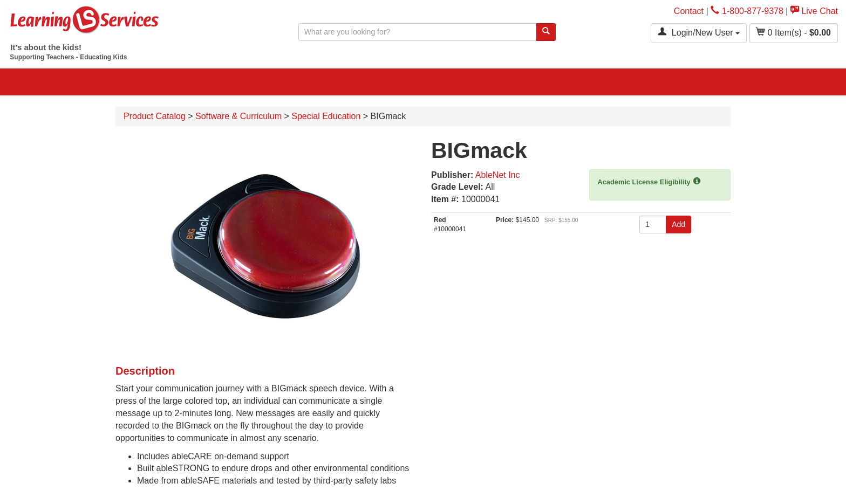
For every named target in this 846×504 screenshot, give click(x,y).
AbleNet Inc (498, 175)
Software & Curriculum (238, 116)
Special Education (326, 116)
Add (678, 224)
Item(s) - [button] (794, 32)
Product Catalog (155, 116)
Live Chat (814, 11)
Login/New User (699, 32)
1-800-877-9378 (747, 11)
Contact (689, 11)
